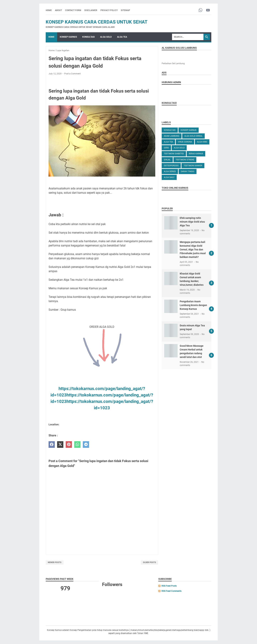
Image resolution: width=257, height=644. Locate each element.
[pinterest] (69, 445)
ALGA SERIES (170, 171)
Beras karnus (196, 154)
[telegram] (86, 445)
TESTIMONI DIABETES (174, 154)
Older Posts (149, 562)
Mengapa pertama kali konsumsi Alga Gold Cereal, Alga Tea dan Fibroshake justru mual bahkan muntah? (193, 250)
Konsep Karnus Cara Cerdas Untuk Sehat (97, 22)
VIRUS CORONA (185, 142)
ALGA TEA (122, 37)
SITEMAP (125, 10)
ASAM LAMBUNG (172, 136)
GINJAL (167, 160)
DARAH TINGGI (188, 171)
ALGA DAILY (169, 177)
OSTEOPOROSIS (171, 166)
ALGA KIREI (202, 142)
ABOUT (58, 10)
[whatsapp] (77, 445)
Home (49, 10)
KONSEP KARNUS (68, 37)
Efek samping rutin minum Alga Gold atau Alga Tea (192, 222)
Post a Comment (72, 74)
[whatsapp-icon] (201, 10)
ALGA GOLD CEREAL (193, 136)
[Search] (188, 37)
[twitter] (60, 445)
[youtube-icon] (208, 10)
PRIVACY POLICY (109, 10)
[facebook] (52, 445)
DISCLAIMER (91, 10)
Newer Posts (55, 562)
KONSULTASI (89, 37)
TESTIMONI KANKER (193, 166)
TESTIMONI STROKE (185, 160)
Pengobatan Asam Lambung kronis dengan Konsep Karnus (193, 305)
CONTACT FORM (73, 10)
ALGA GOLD (106, 37)
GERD (166, 148)
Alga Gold (179, 148)
